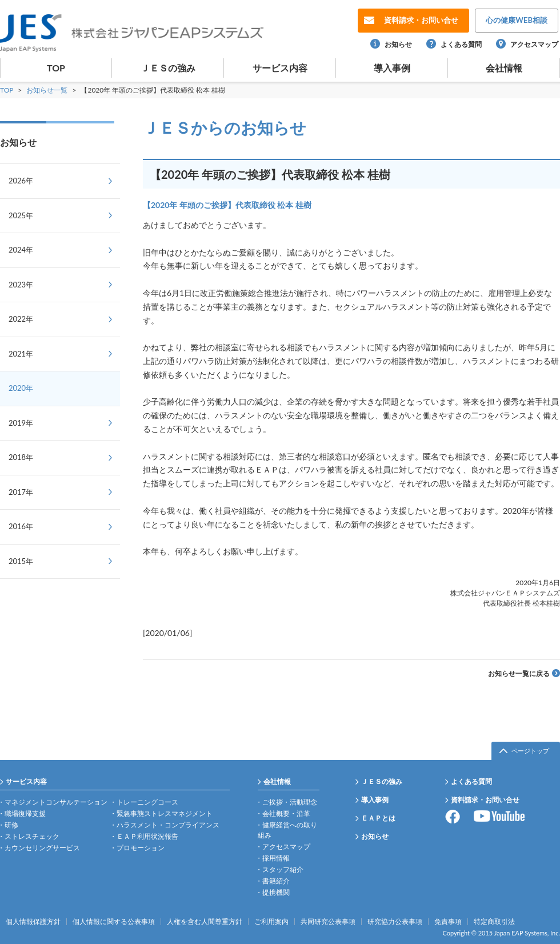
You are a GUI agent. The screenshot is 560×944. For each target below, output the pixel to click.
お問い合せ (421, 20)
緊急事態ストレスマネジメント (165, 813)
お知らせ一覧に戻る (519, 673)
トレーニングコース (147, 802)
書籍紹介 (276, 881)
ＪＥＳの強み (168, 68)
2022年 (21, 319)
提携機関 (276, 892)
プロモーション (141, 848)
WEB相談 (517, 20)
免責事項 (448, 922)
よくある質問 (461, 44)
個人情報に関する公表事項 (114, 922)
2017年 (21, 492)
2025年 (21, 215)
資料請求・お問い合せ (485, 800)
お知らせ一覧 (48, 90)
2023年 (21, 285)
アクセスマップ (534, 44)
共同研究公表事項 (328, 922)
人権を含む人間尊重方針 (205, 922)
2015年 (21, 561)
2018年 (21, 457)
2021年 (21, 354)
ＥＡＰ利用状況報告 (147, 836)
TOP (56, 68)
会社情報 (504, 68)
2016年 (21, 526)
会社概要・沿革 (286, 813)
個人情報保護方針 (33, 922)
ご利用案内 (271, 922)
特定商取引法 (494, 922)
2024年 (21, 250)
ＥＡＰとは (378, 818)
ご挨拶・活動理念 (290, 802)
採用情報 (276, 858)
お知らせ (398, 44)
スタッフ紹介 (283, 869)
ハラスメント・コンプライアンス (168, 825)
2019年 (21, 423)
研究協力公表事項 (395, 922)
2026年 (21, 181)
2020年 (21, 388)
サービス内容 (280, 68)
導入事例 (392, 68)
